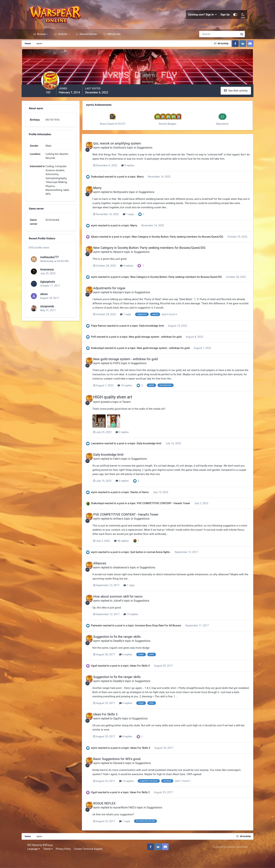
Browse (42, 40)
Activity (63, 40)
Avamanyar (54, 275)
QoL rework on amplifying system (133, 148)
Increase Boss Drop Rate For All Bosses (172, 641)
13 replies (143, 796)
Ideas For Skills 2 (154, 807)
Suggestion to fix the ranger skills (133, 652)
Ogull (108, 681)
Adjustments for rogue (125, 304)
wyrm (112, 152)
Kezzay (133, 308)
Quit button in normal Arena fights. (164, 568)
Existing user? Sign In (200, 18)
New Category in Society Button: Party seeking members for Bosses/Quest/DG (191, 245)
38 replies (138, 556)
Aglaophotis (55, 287)
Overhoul (134, 152)
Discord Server (88, 40)
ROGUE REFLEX (120, 818)
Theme (51, 863)
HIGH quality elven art (128, 413)
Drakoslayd (111, 185)
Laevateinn (111, 459)
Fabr (132, 474)
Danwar (134, 778)
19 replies (147, 630)
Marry (154, 185)
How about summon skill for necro (133, 612)
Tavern (142, 418)
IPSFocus (51, 859)
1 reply (145, 223)
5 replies (138, 497)
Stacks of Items (153, 508)
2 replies (138, 448)
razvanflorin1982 (139, 822)
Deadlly (133, 656)
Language (36, 863)
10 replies (141, 401)
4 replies (143, 278)
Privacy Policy (66, 863)
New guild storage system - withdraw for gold (169, 353)
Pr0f (107, 353)
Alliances (115, 579)
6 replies (142, 670)
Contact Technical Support (91, 863)
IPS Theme (36, 859)
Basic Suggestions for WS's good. (133, 774)
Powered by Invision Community (228, 861)
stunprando (55, 312)
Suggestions (160, 152)
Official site (113, 40)
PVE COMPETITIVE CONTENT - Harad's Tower (177, 519)
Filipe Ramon (112, 342)
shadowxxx (136, 583)
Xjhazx (108, 245)
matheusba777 (57, 263)
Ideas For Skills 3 (154, 681)
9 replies (144, 174)
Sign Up (223, 18)
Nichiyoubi (135, 201)
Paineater (110, 641)
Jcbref (133, 616)
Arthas (133, 534)
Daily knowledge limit (165, 342)
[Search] (207, 40)
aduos (51, 299)
